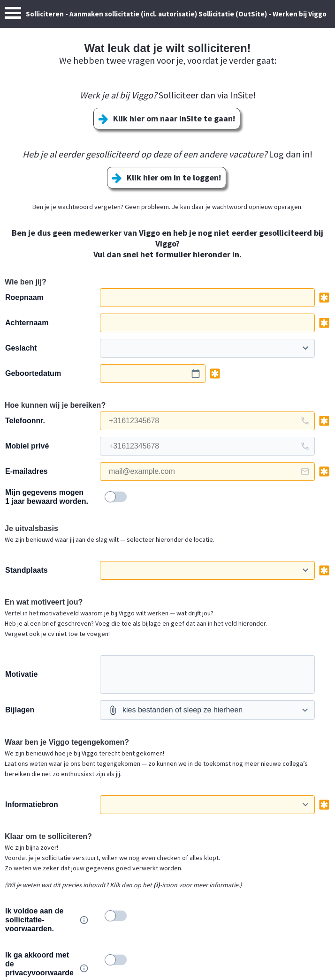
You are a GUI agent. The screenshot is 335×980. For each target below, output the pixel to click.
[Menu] (13, 15)
